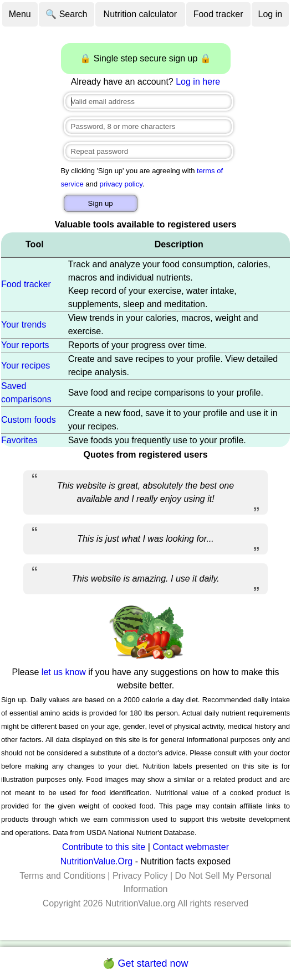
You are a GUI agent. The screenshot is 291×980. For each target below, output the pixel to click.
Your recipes (25, 365)
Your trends (24, 325)
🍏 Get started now (145, 963)
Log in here (198, 82)
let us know (64, 672)
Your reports (25, 345)
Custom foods (29, 420)
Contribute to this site (104, 847)
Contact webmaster (191, 847)
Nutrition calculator (141, 14)
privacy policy (121, 184)
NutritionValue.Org (96, 861)
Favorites (19, 440)
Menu (20, 14)
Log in (270, 14)
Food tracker (218, 14)
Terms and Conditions (62, 876)
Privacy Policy (140, 876)
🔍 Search (66, 14)
